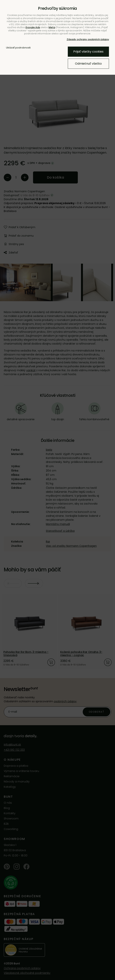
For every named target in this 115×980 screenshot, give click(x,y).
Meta (52, 27)
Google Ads (33, 27)
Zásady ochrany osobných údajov (88, 39)
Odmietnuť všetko (88, 64)
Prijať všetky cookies (88, 52)
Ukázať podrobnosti (18, 48)
